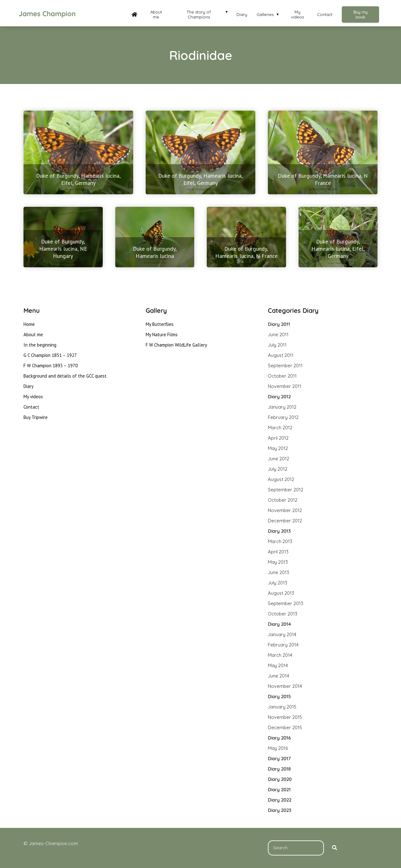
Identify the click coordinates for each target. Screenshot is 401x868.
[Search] (335, 848)
